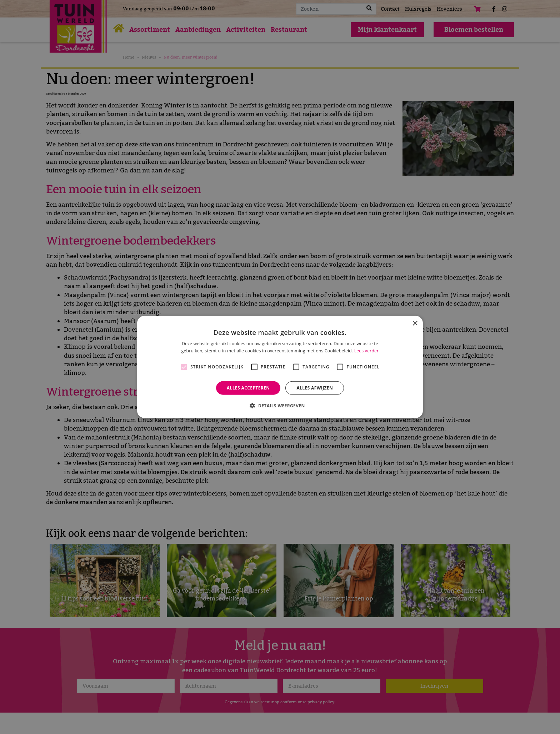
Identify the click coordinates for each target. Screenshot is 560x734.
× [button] (415, 324)
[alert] (280, 367)
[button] (280, 406)
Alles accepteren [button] (248, 388)
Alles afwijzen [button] (315, 388)
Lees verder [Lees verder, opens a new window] (367, 351)
